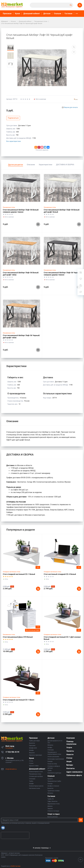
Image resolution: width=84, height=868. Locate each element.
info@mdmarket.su (11, 769)
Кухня (17, 14)
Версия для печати (71, 107)
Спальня (58, 14)
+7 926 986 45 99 (12, 752)
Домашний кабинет (32, 14)
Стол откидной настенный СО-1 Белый (19, 574)
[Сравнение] (81, 285)
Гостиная (68, 14)
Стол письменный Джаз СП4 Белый (18, 637)
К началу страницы (42, 848)
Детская (47, 14)
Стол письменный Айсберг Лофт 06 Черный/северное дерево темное (62, 274)
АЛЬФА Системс (15, 866)
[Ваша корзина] (81, 272)
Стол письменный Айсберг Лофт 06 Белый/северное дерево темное (21, 211)
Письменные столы (9, 207)
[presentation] (15, 835)
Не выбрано (10, 748)
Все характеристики (14, 141)
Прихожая (7, 14)
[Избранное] (81, 279)
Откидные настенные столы (12, 572)
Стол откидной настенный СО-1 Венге (19, 700)
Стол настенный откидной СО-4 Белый (60, 574)
